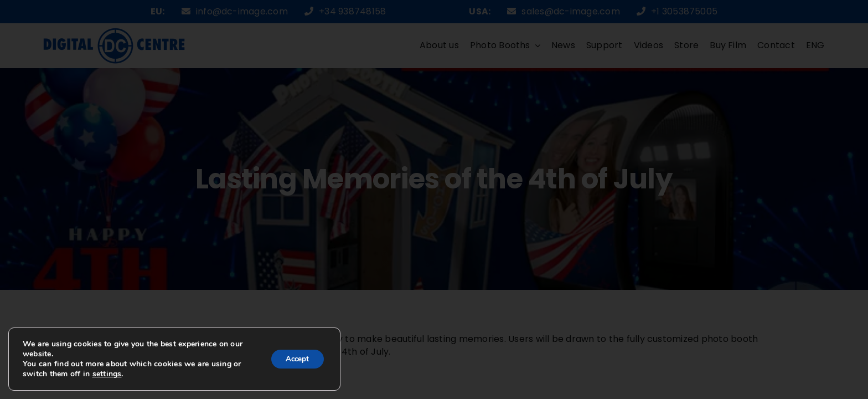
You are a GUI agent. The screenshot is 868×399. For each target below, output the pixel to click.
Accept (295, 359)
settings (117, 374)
